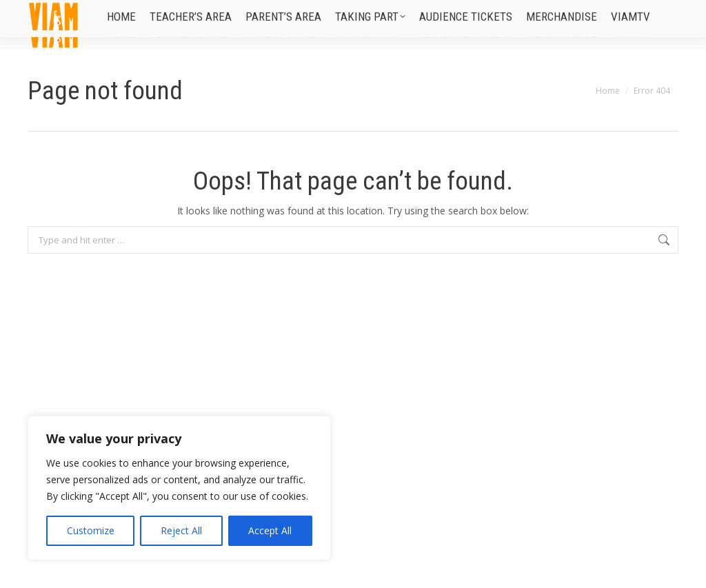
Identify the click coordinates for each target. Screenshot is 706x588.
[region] (179, 488)
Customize (91, 530)
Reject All (181, 530)
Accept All (270, 530)
